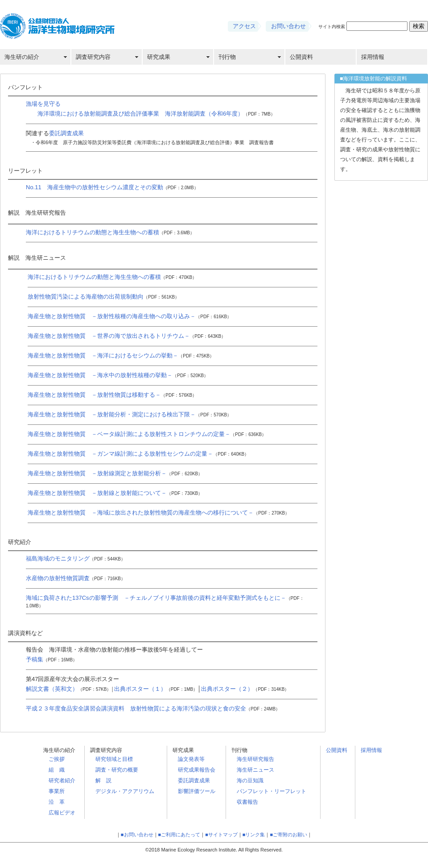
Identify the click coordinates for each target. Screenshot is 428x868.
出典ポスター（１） (156, 689)
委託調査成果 (66, 133)
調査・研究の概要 (117, 770)
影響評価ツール (197, 791)
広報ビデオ (62, 813)
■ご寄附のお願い (288, 835)
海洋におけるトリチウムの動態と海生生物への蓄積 (110, 232)
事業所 (57, 791)
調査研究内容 (93, 57)
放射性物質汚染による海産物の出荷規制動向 (103, 297)
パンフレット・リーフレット (272, 791)
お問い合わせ (288, 26)
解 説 (103, 781)
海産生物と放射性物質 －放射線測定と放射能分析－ (115, 473)
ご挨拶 (57, 759)
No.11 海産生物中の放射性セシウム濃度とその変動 (112, 187)
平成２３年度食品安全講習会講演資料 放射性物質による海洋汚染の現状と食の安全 (153, 708)
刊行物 (227, 57)
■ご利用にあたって (179, 835)
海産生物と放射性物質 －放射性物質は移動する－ (112, 395)
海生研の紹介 (22, 57)
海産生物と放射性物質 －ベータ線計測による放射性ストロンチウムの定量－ (147, 434)
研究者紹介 (62, 781)
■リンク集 (254, 835)
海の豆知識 (250, 781)
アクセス (244, 26)
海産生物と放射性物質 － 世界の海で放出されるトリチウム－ (127, 336)
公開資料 (301, 57)
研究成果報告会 (197, 770)
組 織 (57, 770)
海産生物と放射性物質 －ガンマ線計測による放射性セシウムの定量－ (138, 454)
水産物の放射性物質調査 (76, 578)
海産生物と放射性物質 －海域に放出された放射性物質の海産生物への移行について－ (158, 513)
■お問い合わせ (137, 835)
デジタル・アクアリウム (125, 791)
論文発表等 (191, 759)
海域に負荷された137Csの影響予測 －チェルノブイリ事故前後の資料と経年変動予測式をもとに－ (156, 598)
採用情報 (373, 57)
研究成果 (159, 57)
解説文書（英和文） (68, 689)
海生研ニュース (255, 770)
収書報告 (247, 802)
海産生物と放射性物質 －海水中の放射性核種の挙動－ (118, 375)
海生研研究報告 (255, 759)
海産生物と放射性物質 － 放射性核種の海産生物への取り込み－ (130, 316)
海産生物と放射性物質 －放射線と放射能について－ (115, 493)
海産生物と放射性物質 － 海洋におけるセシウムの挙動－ (121, 355)
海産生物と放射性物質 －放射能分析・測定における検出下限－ (130, 414)
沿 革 (57, 802)
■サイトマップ (221, 835)
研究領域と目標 (114, 759)
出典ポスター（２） (245, 689)
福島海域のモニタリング (76, 559)
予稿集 (51, 659)
